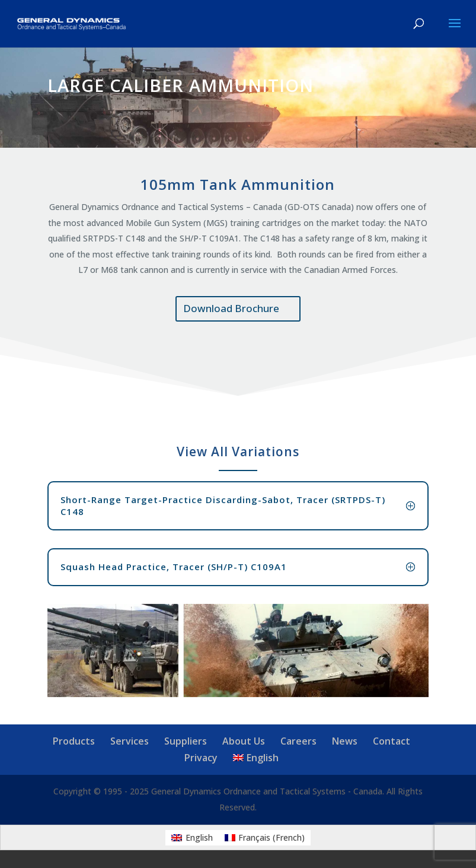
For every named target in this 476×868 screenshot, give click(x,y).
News (345, 741)
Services (130, 741)
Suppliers (186, 741)
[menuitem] (256, 758)
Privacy (201, 758)
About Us (244, 741)
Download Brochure (231, 308)
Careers (298, 741)
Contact (392, 741)
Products (74, 741)
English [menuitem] (199, 837)
